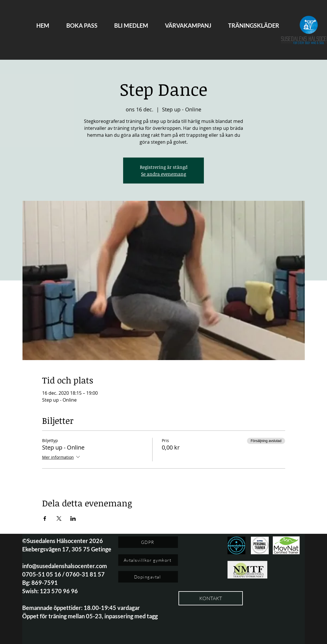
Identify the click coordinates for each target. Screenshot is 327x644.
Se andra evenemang (163, 174)
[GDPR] (148, 542)
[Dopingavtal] (148, 577)
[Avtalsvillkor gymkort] (148, 560)
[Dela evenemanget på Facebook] (45, 518)
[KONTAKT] (211, 598)
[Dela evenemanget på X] (59, 518)
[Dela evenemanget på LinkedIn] (73, 518)
